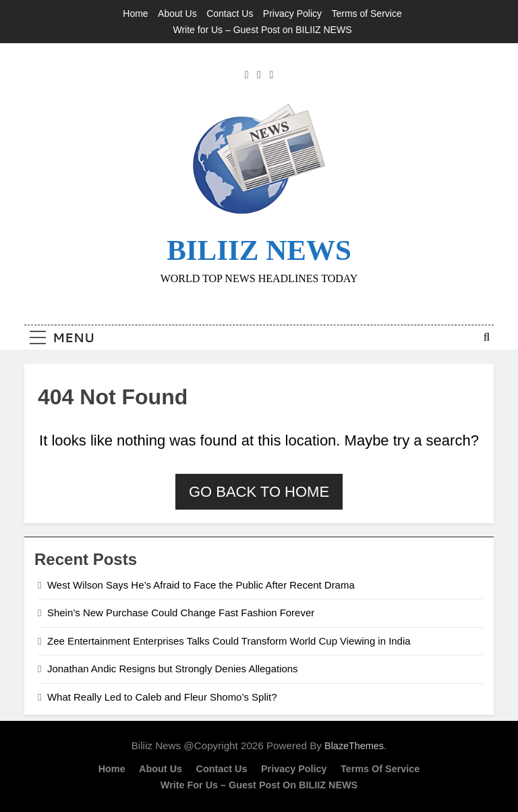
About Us (177, 13)
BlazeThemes (354, 746)
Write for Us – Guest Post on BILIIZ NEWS (262, 30)
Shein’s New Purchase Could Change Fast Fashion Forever (181, 613)
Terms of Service (366, 13)
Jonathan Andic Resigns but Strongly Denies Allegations (173, 669)
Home (135, 13)
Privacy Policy (292, 13)
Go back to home (259, 492)
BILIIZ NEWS (259, 250)
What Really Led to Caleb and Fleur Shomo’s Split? (162, 697)
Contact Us (230, 13)
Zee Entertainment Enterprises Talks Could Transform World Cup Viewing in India (229, 641)
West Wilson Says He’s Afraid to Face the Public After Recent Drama (201, 585)
